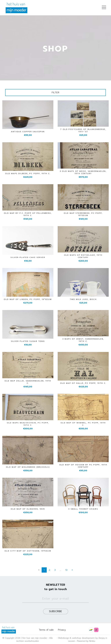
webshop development (83, 638)
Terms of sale (46, 630)
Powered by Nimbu (86, 641)
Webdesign (64, 638)
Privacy (62, 630)
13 (66, 570)
